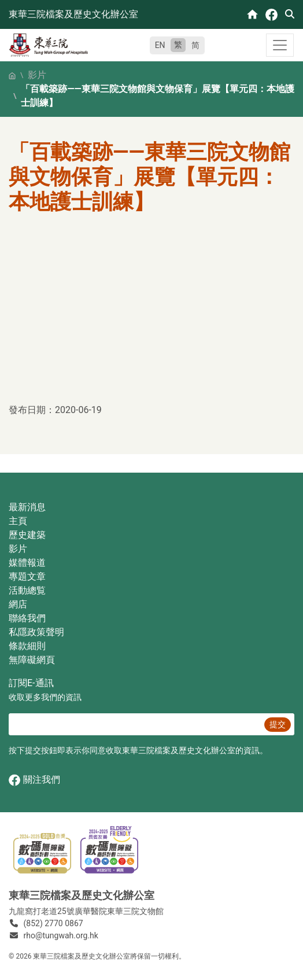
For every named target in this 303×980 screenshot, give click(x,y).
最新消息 (27, 507)
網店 (18, 604)
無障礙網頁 (32, 660)
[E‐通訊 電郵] (135, 724)
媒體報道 (27, 563)
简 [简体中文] (195, 45)
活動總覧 (27, 590)
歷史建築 (27, 535)
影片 (37, 75)
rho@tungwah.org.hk (61, 935)
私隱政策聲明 (36, 632)
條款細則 (27, 646)
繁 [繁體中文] (178, 45)
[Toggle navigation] (280, 45)
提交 (278, 724)
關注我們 (34, 780)
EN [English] (160, 45)
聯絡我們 (27, 618)
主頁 (18, 521)
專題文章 (27, 576)
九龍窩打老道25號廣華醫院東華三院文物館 (86, 911)
